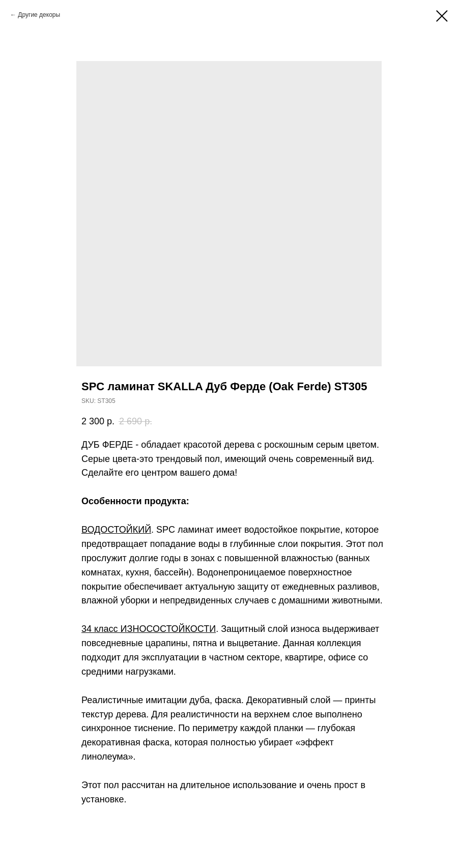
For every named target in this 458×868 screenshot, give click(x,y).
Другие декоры (39, 15)
